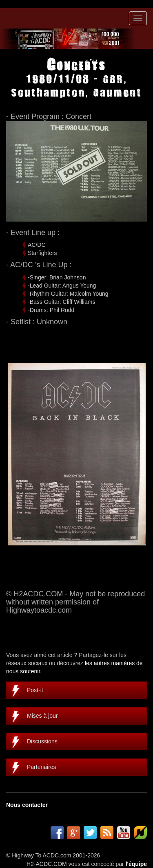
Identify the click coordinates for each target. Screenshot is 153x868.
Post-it (35, 690)
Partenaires (42, 767)
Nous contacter (27, 805)
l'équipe (136, 864)
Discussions (42, 741)
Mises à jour (42, 716)
